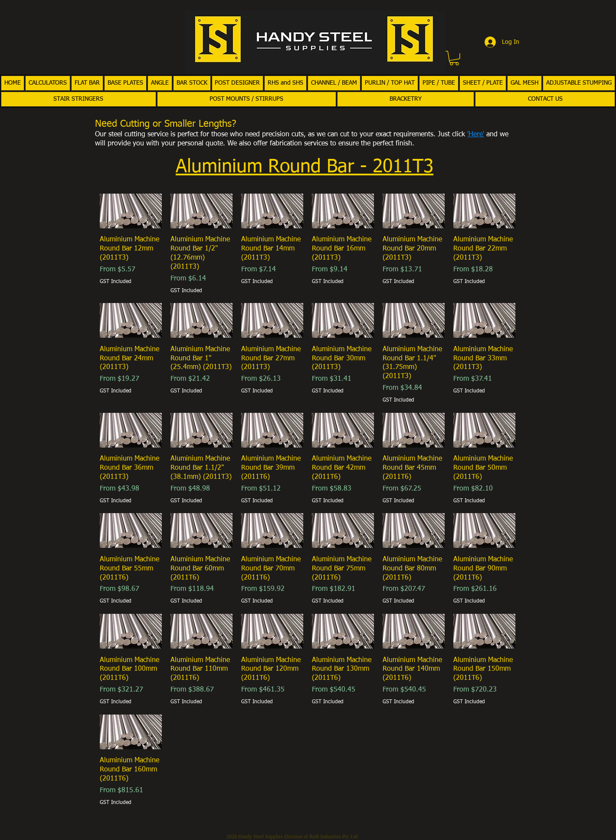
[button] (454, 58)
